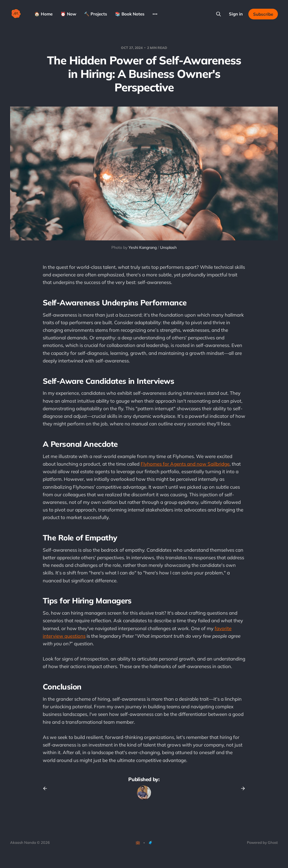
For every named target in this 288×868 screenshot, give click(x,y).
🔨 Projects (96, 14)
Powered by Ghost (262, 842)
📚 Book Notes (130, 14)
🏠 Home (43, 14)
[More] (155, 14)
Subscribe (263, 14)
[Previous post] (47, 788)
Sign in (236, 14)
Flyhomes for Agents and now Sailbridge (185, 464)
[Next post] (241, 788)
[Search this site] (219, 14)
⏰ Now (68, 14)
